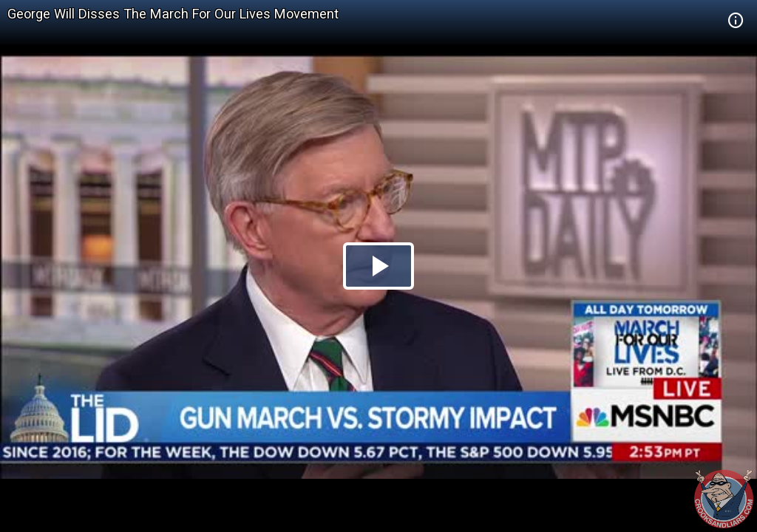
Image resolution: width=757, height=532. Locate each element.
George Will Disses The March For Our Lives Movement (173, 14)
